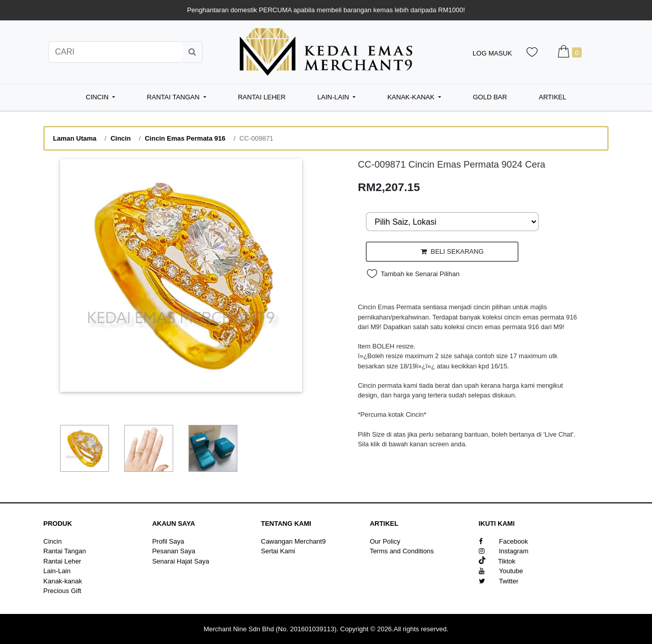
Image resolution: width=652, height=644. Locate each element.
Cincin (121, 138)
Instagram (504, 551)
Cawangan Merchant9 (293, 541)
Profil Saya (168, 541)
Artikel (553, 97)
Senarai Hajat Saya (181, 561)
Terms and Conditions (402, 551)
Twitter (499, 581)
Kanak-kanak (63, 581)
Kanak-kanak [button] (412, 97)
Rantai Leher (262, 97)
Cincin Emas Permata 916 (185, 138)
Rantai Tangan (65, 551)
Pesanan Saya (174, 551)
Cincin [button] (98, 97)
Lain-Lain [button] (334, 97)
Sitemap (382, 561)
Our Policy (385, 541)
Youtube (501, 571)
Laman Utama (75, 138)
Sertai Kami (278, 551)
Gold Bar (490, 97)
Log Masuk (492, 53)
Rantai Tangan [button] (174, 97)
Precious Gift (62, 591)
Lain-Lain (57, 571)
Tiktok (497, 561)
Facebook (504, 541)
